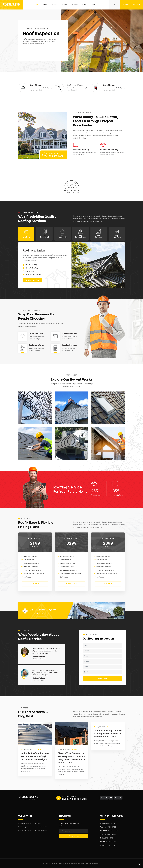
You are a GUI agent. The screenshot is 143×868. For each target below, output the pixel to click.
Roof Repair (24, 827)
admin (39, 750)
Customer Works (36, 345)
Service (55, 5)
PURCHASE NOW (35, 584)
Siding (39, 823)
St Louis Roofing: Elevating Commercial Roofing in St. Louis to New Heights (35, 756)
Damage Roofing (25, 823)
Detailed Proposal (69, 345)
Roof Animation (42, 830)
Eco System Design (75, 85)
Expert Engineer (37, 85)
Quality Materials (69, 333)
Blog (84, 5)
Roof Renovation (25, 830)
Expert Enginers (36, 333)
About (45, 5)
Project (65, 5)
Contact (93, 5)
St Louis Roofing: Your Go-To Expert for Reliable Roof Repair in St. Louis (108, 734)
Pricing (75, 5)
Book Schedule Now (132, 5)
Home (37, 5)
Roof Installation (42, 827)
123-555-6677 (56, 156)
